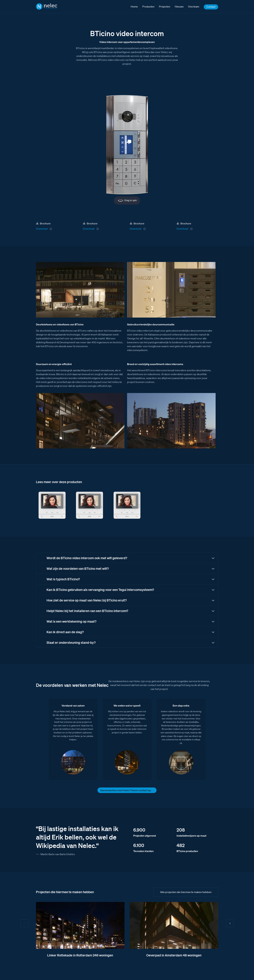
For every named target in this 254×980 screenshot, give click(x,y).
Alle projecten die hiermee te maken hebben (186, 892)
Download (42, 229)
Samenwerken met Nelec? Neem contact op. (126, 790)
